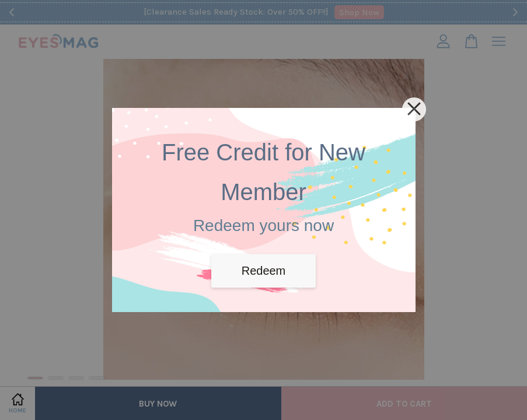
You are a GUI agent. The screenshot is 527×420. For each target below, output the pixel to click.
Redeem (264, 271)
